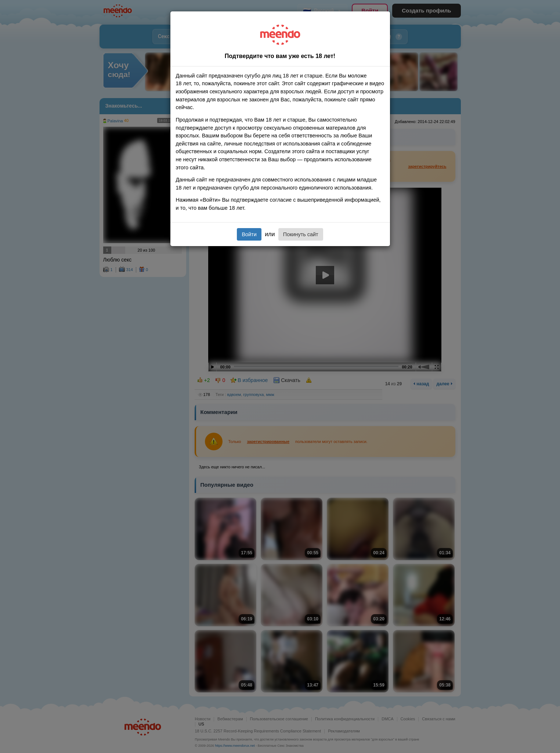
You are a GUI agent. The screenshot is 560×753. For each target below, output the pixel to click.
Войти (249, 234)
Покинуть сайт (301, 234)
